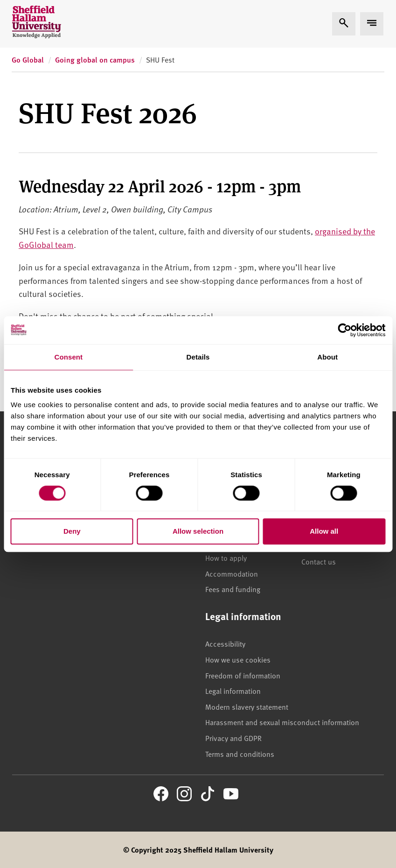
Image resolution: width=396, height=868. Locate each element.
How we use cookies (238, 659)
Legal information (233, 691)
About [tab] (327, 357)
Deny (72, 531)
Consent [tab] (68, 357)
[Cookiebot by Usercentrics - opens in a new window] (344, 330)
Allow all (324, 531)
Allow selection (198, 531)
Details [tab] (198, 357)
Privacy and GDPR (233, 738)
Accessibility (225, 643)
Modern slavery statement (247, 706)
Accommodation (232, 573)
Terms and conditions (240, 754)
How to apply (226, 557)
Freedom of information (243, 675)
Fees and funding (233, 589)
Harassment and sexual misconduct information (282, 722)
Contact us (319, 561)
